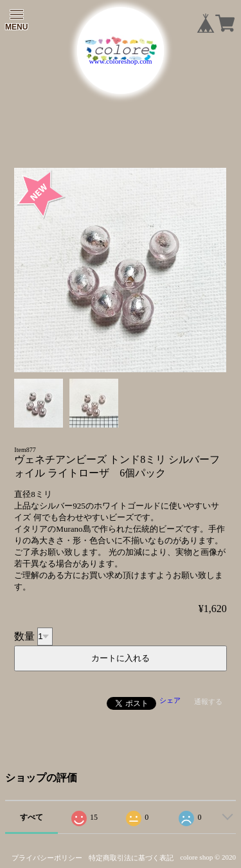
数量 (24, 636)
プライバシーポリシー (47, 858)
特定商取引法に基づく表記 (131, 858)
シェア (170, 700)
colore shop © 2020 (208, 857)
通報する (208, 701)
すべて (31, 817)
